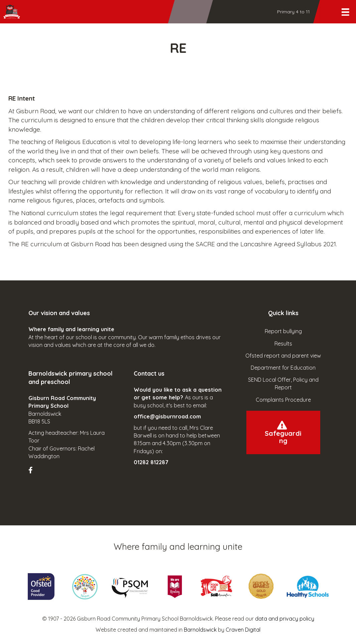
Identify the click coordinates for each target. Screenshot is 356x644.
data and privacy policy (285, 619)
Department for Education (283, 368)
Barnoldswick (200, 630)
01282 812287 (151, 462)
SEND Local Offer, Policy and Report (283, 383)
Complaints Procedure (283, 400)
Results (283, 344)
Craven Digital (243, 630)
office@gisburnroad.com (167, 416)
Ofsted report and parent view (283, 356)
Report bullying (283, 331)
